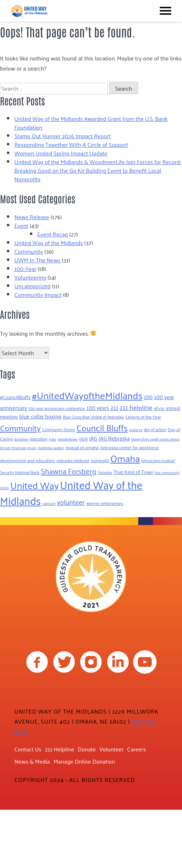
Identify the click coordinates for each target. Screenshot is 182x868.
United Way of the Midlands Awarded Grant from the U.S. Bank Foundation (91, 123)
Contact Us (28, 749)
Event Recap (53, 234)
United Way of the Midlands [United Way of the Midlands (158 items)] (71, 492)
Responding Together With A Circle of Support (71, 144)
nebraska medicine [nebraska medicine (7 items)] (73, 460)
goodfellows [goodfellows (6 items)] (68, 439)
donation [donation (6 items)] (21, 439)
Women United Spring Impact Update (61, 153)
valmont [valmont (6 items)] (49, 503)
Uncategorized (32, 286)
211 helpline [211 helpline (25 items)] (136, 407)
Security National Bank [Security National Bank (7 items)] (20, 472)
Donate (87, 749)
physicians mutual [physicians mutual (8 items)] (158, 460)
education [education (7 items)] (39, 439)
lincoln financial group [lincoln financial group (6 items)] (18, 447)
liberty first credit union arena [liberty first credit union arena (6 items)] (155, 439)
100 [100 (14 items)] (148, 397)
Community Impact (38, 295)
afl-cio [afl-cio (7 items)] (159, 408)
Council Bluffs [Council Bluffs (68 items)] (102, 428)
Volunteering (30, 277)
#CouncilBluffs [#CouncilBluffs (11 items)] (15, 397)
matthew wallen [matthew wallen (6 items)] (51, 447)
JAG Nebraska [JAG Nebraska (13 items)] (114, 438)
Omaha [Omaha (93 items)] (125, 458)
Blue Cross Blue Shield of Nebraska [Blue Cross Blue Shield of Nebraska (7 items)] (93, 417)
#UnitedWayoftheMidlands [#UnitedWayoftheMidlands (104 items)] (87, 395)
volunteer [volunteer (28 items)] (71, 502)
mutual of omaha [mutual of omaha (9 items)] (82, 447)
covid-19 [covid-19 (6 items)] (136, 430)
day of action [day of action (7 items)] (155, 430)
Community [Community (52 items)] (20, 428)
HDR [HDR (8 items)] (83, 439)
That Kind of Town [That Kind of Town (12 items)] (134, 472)
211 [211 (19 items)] (115, 407)
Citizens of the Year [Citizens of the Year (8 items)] (143, 417)
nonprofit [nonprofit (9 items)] (100, 460)
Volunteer (111, 749)
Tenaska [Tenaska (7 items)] (105, 472)
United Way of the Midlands (49, 243)
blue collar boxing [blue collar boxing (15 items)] (40, 416)
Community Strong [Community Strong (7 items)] (59, 430)
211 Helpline (59, 749)
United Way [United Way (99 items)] (35, 485)
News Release (32, 217)
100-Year (25, 269)
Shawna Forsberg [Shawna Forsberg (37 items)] (69, 471)
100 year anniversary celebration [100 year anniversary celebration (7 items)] (57, 408)
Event (21, 225)
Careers (136, 749)
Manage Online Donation (84, 761)
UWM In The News (38, 260)
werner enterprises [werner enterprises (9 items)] (105, 503)
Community (29, 251)
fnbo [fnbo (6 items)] (53, 439)
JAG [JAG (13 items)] (93, 438)
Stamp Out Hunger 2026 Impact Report (63, 136)
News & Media (32, 761)
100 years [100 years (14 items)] (98, 408)
